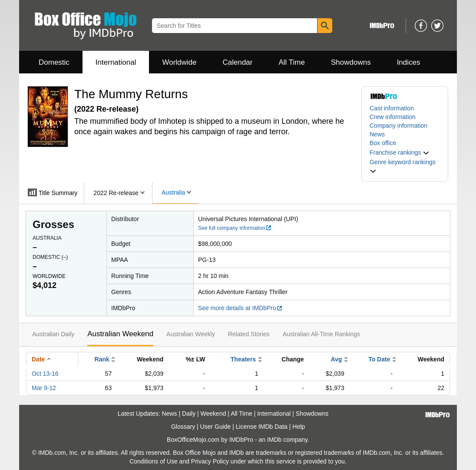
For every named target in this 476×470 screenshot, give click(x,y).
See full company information (235, 228)
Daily (189, 414)
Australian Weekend (120, 334)
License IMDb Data (262, 427)
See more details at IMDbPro (240, 308)
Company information (398, 126)
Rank (102, 359)
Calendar (238, 62)
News (377, 134)
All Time (292, 62)
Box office (383, 143)
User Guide (216, 427)
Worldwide (179, 62)
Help (299, 427)
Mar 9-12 (44, 388)
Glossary (183, 427)
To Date (379, 359)
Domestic (54, 62)
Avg (336, 359)
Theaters (243, 359)
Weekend (213, 414)
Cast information (392, 108)
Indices (409, 62)
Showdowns (351, 62)
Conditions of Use (154, 461)
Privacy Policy (210, 461)
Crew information (393, 117)
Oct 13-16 (45, 374)
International (116, 62)
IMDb (274, 440)
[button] (400, 152)
